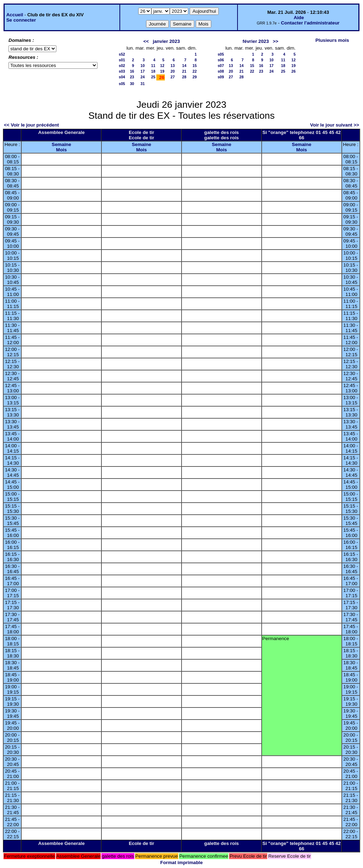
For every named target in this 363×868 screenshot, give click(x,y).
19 (162, 71)
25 (153, 77)
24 (143, 77)
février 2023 (256, 41)
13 (173, 66)
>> (276, 41)
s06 (221, 60)
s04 (122, 77)
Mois (61, 150)
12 (162, 66)
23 (132, 77)
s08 (221, 71)
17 (143, 71)
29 (195, 77)
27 (173, 77)
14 (184, 66)
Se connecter (21, 20)
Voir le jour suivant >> (335, 125)
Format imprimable (181, 863)
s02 (122, 66)
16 (132, 71)
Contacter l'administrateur (310, 23)
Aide (299, 18)
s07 (221, 66)
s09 (221, 77)
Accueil (15, 15)
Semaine (62, 144)
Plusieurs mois (332, 40)
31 (143, 84)
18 (153, 71)
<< (146, 41)
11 (153, 66)
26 (294, 71)
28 (184, 77)
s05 (122, 84)
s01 (122, 60)
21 (184, 71)
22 (195, 71)
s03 (122, 71)
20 (173, 71)
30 (132, 84)
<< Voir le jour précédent (31, 125)
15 (195, 66)
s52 (122, 54)
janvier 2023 (166, 41)
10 (143, 66)
